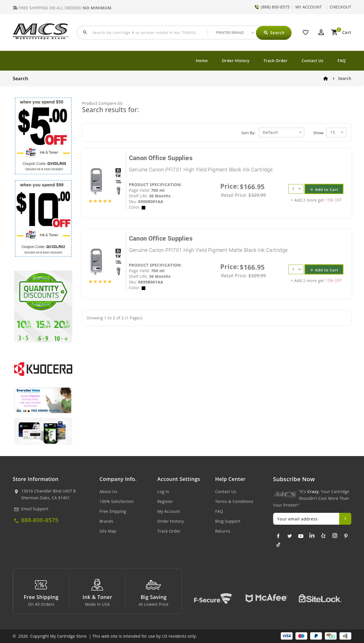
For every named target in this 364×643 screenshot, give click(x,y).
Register (165, 501)
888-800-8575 (40, 520)
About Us (108, 491)
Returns (223, 531)
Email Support (35, 509)
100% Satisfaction (117, 501)
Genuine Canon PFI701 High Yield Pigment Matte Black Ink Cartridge (208, 250)
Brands (107, 521)
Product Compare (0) (102, 103)
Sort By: (249, 133)
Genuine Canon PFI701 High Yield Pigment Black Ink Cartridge (201, 169)
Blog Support (228, 521)
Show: (319, 133)
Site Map (108, 531)
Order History (236, 61)
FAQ (342, 61)
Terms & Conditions (234, 501)
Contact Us (313, 61)
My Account (169, 511)
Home (202, 61)
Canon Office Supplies (161, 158)
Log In (163, 491)
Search (345, 78)
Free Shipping (113, 511)
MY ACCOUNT (309, 7)
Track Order (276, 61)
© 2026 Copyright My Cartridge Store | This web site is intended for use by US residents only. (105, 636)
